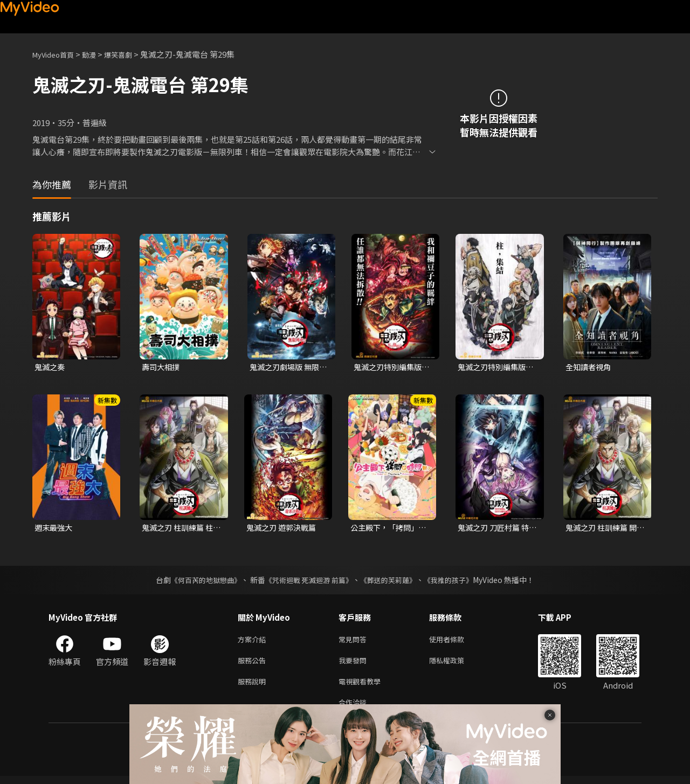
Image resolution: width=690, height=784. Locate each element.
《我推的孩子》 (457, 581)
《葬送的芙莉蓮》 (392, 581)
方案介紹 (254, 641)
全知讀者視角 (590, 367)
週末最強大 (55, 529)
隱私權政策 (456, 664)
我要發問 (355, 664)
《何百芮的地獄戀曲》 (199, 581)
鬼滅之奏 (51, 367)
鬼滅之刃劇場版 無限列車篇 (287, 367)
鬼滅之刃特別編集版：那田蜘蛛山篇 (386, 367)
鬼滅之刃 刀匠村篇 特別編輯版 (496, 529)
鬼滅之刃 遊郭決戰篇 (284, 529)
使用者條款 (456, 641)
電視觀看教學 (363, 687)
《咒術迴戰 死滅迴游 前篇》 (308, 581)
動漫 (98, 54)
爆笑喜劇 (130, 54)
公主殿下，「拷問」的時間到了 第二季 (387, 529)
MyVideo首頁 (57, 54)
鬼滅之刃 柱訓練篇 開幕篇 (603, 529)
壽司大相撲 (162, 367)
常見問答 (355, 641)
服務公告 (254, 664)
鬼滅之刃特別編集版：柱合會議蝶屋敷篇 (494, 367)
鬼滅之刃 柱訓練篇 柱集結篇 (180, 529)
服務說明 (254, 687)
